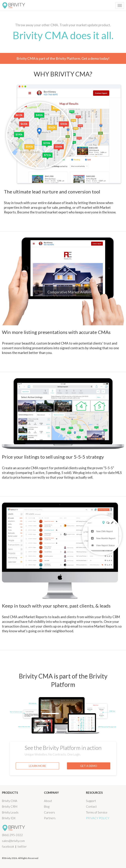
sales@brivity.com (13, 841)
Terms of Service (97, 812)
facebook (8, 846)
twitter (22, 846)
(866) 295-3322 (12, 835)
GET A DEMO (89, 766)
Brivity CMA (10, 801)
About (48, 801)
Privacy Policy (98, 818)
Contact (91, 806)
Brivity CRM (10, 806)
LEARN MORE (37, 766)
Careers (49, 812)
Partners (50, 818)
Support (91, 801)
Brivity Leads (10, 812)
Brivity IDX (9, 818)
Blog (47, 806)
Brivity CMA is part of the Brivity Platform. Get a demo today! (63, 58)
